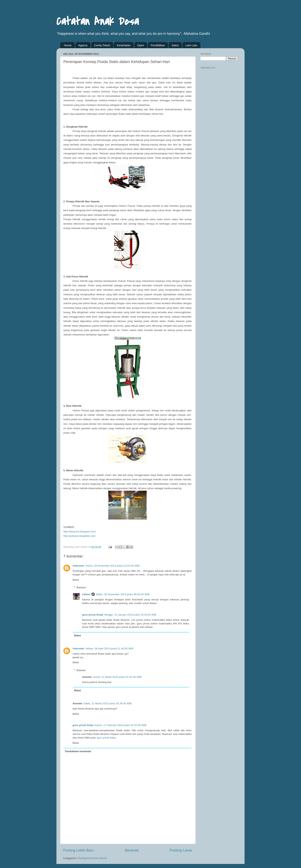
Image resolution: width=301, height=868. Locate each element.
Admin (86, 594)
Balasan (81, 587)
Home (68, 45)
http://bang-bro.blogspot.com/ (80, 532)
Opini (141, 45)
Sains (175, 45)
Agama (83, 45)
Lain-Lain (191, 45)
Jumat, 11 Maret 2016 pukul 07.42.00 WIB (117, 677)
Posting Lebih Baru (79, 850)
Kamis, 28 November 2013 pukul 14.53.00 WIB (112, 566)
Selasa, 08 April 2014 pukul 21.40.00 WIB (109, 649)
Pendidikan (158, 45)
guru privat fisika (83, 725)
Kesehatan (124, 45)
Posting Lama (181, 850)
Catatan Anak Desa (98, 22)
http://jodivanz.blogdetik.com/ (79, 536)
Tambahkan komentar (78, 751)
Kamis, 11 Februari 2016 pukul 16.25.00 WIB (120, 725)
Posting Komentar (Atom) (92, 858)
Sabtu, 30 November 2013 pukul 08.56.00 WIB (123, 594)
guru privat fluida (93, 615)
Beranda (132, 850)
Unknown (78, 566)
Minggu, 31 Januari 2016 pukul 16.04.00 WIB (130, 615)
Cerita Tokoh (102, 45)
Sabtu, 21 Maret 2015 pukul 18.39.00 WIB (107, 703)
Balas (76, 580)
